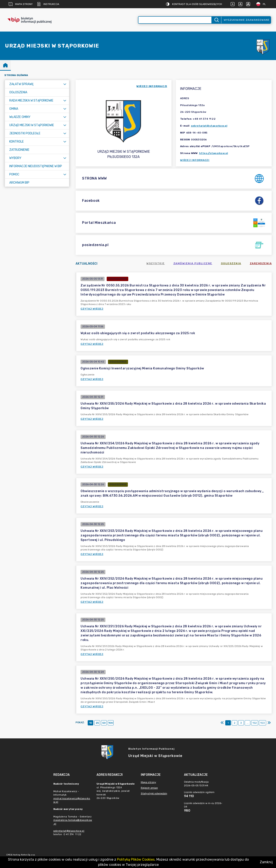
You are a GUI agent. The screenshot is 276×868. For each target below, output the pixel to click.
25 (97, 723)
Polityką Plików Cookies (136, 859)
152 (255, 723)
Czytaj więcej (92, 309)
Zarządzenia (261, 263)
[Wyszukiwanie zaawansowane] (175, 20)
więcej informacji (152, 86)
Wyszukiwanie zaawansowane (247, 20)
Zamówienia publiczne (193, 263)
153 (263, 723)
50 (104, 723)
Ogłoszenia (231, 263)
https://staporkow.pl (214, 153)
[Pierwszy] (222, 723)
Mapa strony (21, 4)
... (248, 723)
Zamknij (266, 862)
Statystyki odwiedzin (154, 793)
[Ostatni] (269, 723)
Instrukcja (48, 4)
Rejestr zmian (149, 788)
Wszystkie (156, 263)
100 (111, 723)
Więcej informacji (195, 160)
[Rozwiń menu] (65, 84)
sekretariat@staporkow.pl (209, 126)
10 (91, 723)
